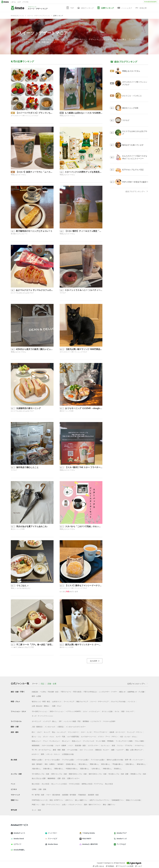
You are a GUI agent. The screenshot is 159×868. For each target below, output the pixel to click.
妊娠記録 (35, 692)
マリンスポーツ (73, 732)
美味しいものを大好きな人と (21, 588)
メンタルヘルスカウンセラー (76, 727)
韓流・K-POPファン (56, 800)
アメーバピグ (52, 839)
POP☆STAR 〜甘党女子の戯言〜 (135, 182)
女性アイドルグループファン (99, 800)
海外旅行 (61, 764)
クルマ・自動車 (61, 745)
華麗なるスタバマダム (67, 116)
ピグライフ (17, 844)
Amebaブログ (121, 833)
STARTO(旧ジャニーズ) (40, 800)
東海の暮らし (141, 764)
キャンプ (47, 732)
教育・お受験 (36, 696)
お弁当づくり (57, 702)
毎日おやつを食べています (133, 145)
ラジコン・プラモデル (125, 745)
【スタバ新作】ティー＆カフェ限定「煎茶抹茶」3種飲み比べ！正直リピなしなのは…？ (84, 231)
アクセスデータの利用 (125, 866)
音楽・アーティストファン (51, 805)
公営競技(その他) (68, 754)
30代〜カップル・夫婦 (59, 774)
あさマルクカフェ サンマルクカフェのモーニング (35, 290)
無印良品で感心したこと (27, 467)
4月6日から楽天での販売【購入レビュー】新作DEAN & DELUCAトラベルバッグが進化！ (35, 349)
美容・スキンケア (127, 711)
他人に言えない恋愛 (39, 778)
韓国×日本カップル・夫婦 (78, 774)
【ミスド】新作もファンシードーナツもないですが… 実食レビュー (84, 585)
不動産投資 (82, 795)
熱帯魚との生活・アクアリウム (92, 784)
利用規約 (110, 866)
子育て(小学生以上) (90, 692)
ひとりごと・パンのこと (132, 96)
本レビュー (66, 741)
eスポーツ (35, 754)
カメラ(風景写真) (73, 737)
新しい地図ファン (81, 800)
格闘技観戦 (36, 745)
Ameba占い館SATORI (90, 844)
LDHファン (69, 800)
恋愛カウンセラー (73, 778)
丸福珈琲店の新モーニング (28, 408)
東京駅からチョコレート (19, 234)
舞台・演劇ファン (109, 805)
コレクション (105, 745)
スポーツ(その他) (47, 745)
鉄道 (113, 745)
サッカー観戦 (101, 741)
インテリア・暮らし (50, 721)
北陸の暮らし (130, 764)
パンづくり (131, 702)
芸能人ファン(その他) (133, 800)
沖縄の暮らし (107, 769)
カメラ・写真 (61, 737)
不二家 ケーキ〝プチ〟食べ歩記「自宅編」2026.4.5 (35, 645)
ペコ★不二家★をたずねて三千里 (22, 647)
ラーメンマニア (69, 702)
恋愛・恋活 (61, 778)
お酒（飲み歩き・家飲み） (41, 706)
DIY (60, 721)
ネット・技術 (36, 810)
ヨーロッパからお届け (52, 760)
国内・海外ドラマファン (92, 805)
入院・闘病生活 (37, 727)
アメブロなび (121, 844)
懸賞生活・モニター (102, 750)
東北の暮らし (83, 764)
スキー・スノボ (86, 732)
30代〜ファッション (57, 711)
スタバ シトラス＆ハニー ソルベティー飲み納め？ (84, 290)
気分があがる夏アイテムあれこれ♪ (32, 526)
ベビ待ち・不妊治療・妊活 (49, 692)
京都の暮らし (48, 769)
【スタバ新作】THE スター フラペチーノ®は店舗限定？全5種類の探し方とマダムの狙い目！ (84, 467)
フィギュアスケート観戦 (124, 741)
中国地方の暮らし (72, 769)
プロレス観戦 (139, 741)
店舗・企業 (52, 684)
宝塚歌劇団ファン (118, 800)
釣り (33, 732)
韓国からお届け (37, 760)
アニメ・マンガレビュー (52, 741)
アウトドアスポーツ (100, 732)
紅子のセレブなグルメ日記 (133, 170)
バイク (70, 745)
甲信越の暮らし (118, 764)
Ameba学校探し (19, 850)
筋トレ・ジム (36, 737)
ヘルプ (139, 866)
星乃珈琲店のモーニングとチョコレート (34, 231)
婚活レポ (122, 692)
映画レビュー (36, 741)
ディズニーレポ (89, 741)
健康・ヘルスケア (117, 750)
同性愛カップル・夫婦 (138, 774)
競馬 (42, 754)
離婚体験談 (52, 778)
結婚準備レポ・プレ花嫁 (136, 692)
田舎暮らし (118, 769)
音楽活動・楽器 (80, 745)
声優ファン (36, 805)
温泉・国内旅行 (37, 764)
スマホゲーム (139, 745)
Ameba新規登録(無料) (150, 2)
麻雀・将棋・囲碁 (59, 750)
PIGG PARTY (86, 839)
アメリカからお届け (98, 760)
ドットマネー (52, 833)
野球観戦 (110, 741)
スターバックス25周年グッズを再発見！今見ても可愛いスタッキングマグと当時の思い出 (84, 172)
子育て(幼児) (77, 692)
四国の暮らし (85, 769)
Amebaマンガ (121, 839)
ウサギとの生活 (74, 784)
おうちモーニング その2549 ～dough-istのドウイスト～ (84, 408)
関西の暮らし (59, 769)
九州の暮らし (96, 769)
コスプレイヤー (93, 745)
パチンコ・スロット (53, 754)
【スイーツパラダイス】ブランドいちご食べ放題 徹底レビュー (35, 113)
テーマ (35, 684)
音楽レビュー (76, 741)
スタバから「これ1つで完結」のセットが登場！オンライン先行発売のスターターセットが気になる (84, 526)
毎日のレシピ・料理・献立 (41, 702)
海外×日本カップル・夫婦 (97, 774)
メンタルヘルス (50, 727)
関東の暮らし (95, 764)
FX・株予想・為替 (38, 795)
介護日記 (61, 727)
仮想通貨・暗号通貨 (69, 795)
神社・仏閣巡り (50, 764)
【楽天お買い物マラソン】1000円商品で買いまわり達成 (84, 349)
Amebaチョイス (19, 833)
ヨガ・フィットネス (86, 750)
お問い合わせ (98, 866)
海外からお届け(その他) (115, 760)
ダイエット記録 (107, 711)
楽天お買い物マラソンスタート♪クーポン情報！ (84, 645)
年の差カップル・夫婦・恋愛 (118, 774)
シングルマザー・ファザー (108, 692)
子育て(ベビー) (66, 692)
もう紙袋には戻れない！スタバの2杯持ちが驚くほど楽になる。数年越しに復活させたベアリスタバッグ (84, 113)
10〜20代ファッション (40, 711)
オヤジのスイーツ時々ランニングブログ (25, 116)
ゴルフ (39, 732)
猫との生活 (36, 784)
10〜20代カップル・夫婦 (40, 774)
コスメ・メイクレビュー (91, 711)
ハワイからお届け (83, 760)
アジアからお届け (68, 760)
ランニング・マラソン (135, 732)
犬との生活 (45, 784)
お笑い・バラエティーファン (72, 805)
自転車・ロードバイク (117, 732)
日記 (42, 684)
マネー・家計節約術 (53, 795)
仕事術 (34, 789)
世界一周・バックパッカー (134, 760)
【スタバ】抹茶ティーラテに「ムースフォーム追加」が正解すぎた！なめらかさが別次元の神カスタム (35, 172)
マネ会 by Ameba (88, 833)
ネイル (117, 711)
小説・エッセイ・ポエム (128, 737)
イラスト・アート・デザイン (108, 737)
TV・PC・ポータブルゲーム (41, 750)
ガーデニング (36, 721)
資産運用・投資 (93, 795)
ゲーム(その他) (72, 750)
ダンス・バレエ (48, 737)
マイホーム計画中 (109, 721)
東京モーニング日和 (67, 411)
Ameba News (53, 844)
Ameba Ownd (18, 839)
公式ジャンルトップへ (138, 684)
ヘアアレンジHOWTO (73, 711)
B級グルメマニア (82, 702)
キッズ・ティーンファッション (42, 716)
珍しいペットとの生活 (59, 784)
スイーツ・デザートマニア (43, 33)
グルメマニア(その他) (118, 702)
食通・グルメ (57, 706)
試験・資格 (42, 789)
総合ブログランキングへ (137, 191)
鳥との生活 (109, 784)
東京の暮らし (106, 764)
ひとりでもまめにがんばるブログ (22, 293)
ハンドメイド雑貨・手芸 (72, 721)
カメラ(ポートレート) (88, 737)
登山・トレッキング (59, 732)
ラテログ (63, 293)
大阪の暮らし (36, 769)
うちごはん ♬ (22, 585)
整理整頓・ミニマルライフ (92, 721)
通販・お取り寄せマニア (134, 750)
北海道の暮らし (71, 764)
